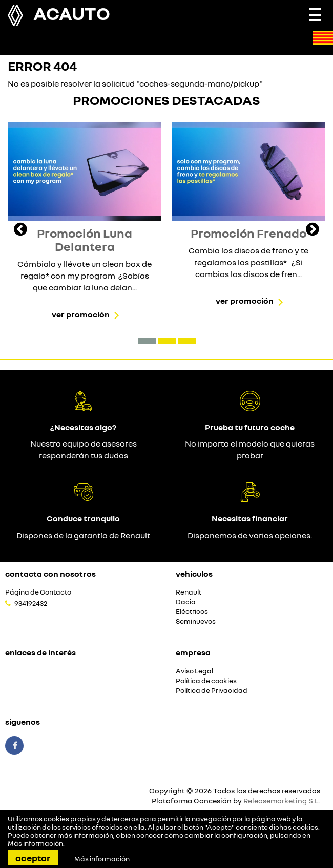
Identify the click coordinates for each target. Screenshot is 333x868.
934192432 (31, 603)
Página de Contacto (38, 592)
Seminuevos (196, 621)
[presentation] (20, 230)
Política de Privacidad (212, 691)
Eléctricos (192, 612)
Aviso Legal (194, 671)
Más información (35, 843)
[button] (147, 341)
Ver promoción (81, 314)
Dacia (186, 602)
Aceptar (33, 858)
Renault (189, 592)
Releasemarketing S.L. (282, 801)
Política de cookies (206, 681)
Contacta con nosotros (50, 574)
